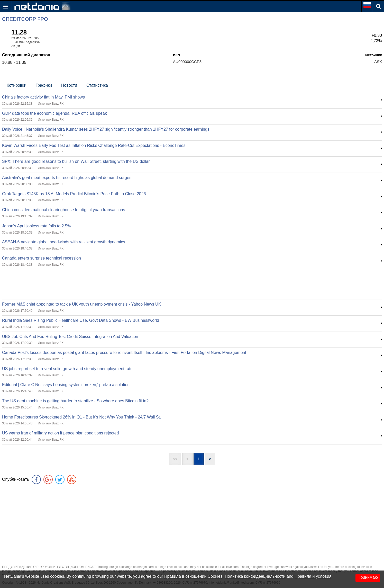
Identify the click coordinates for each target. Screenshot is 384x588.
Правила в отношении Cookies (193, 576)
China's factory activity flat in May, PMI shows (43, 97)
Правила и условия (313, 576)
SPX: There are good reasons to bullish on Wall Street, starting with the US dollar (76, 161)
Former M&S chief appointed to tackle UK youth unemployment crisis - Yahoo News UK (81, 304)
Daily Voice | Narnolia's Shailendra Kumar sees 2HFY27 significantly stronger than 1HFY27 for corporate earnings (106, 129)
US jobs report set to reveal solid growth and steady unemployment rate (67, 369)
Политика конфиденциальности (255, 576)
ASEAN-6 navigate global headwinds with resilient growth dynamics (63, 242)
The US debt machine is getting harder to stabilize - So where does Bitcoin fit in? (75, 401)
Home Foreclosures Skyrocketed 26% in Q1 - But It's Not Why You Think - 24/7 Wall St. (81, 417)
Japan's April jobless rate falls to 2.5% (36, 226)
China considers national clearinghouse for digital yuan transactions (64, 210)
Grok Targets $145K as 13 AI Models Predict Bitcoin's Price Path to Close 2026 (74, 194)
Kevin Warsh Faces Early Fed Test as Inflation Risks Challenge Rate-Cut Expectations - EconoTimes (94, 145)
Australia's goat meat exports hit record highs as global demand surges (67, 178)
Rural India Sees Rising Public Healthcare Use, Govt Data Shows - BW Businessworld (81, 320)
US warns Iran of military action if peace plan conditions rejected (60, 433)
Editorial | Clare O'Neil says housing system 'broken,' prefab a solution (66, 385)
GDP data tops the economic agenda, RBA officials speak (54, 113)
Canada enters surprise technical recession (42, 258)
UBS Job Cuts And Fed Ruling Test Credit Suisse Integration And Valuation (70, 337)
